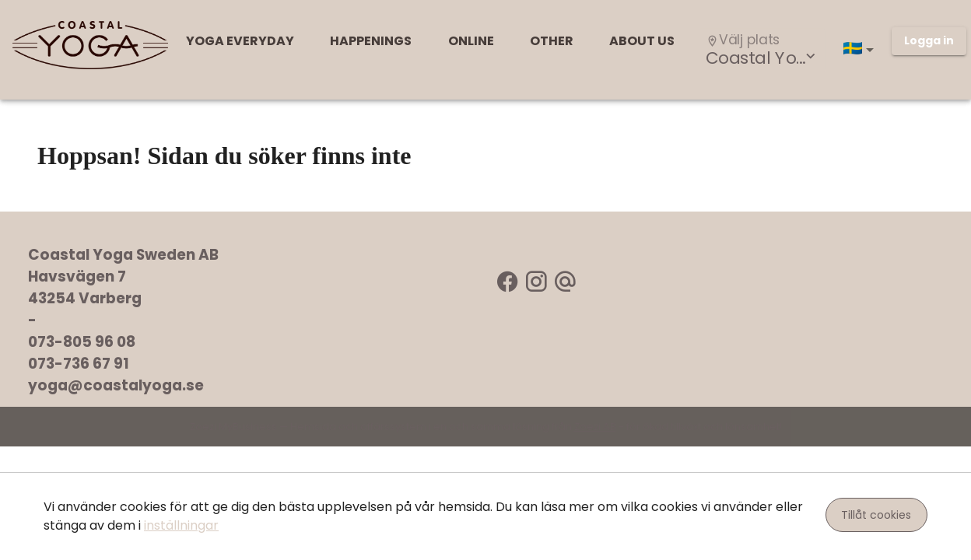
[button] (861, 50)
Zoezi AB (595, 427)
